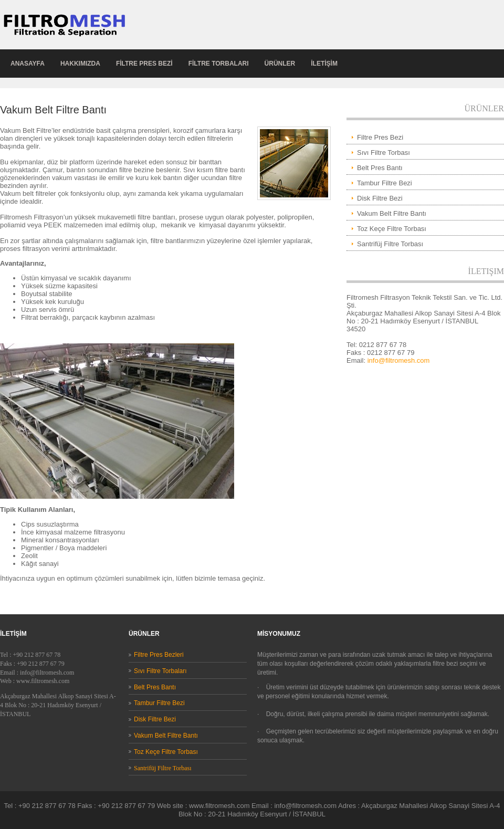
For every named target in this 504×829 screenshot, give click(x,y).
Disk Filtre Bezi (380, 198)
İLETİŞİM (324, 64)
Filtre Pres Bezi (380, 137)
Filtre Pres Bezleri (159, 655)
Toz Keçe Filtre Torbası (392, 229)
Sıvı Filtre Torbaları (160, 671)
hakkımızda (80, 64)
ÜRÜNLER (280, 64)
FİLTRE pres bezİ (144, 64)
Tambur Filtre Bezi (385, 183)
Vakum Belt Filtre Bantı (392, 213)
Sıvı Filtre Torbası (384, 153)
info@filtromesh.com (399, 360)
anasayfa (28, 64)
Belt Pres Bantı (380, 168)
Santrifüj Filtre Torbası (390, 244)
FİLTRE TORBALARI (219, 64)
